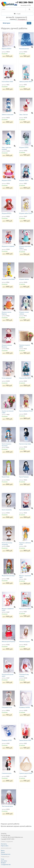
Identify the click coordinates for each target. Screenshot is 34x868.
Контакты (4, 844)
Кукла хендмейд (7, 510)
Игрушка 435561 (6, 180)
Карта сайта (5, 846)
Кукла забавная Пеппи (26, 411)
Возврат (3, 863)
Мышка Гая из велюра (8, 576)
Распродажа (22, 19)
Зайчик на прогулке (8, 114)
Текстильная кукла (7, 806)
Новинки (13, 19)
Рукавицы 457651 (7, 740)
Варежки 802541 (7, 49)
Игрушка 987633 (7, 213)
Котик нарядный (7, 378)
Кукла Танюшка (24, 477)
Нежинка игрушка (25, 641)
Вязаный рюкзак (24, 49)
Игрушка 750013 (24, 180)
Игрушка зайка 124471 (26, 213)
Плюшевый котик (7, 707)
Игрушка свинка (24, 279)
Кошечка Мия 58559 (25, 378)
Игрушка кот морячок (8, 246)
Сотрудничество (21, 17)
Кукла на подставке (25, 444)
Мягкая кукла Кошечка (8, 641)
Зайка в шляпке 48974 (26, 82)
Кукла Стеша (6, 477)
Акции (3, 852)
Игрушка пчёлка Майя (8, 279)
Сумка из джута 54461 (26, 773)
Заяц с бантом (23, 114)
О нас (3, 859)
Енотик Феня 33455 (7, 82)
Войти (3, 851)
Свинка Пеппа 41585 (25, 740)
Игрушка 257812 (24, 147)
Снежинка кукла (7, 773)
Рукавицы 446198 (24, 707)
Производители (6, 854)
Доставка (10, 17)
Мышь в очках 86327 (25, 609)
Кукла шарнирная (24, 510)
